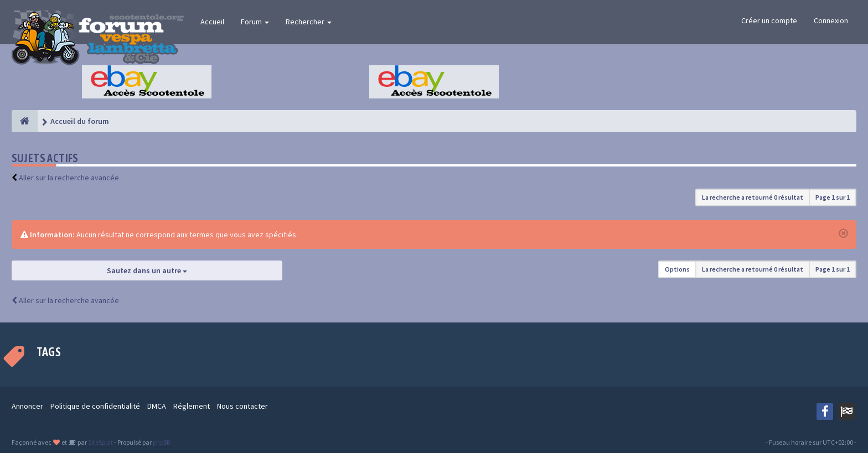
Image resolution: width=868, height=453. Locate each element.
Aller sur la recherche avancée (69, 178)
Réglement (192, 406)
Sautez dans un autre (147, 270)
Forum (255, 22)
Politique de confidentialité (95, 406)
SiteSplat (100, 442)
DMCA (157, 406)
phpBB (161, 442)
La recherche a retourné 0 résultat (753, 197)
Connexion (831, 20)
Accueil (212, 22)
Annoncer (27, 406)
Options (677, 269)
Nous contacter (242, 406)
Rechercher (309, 22)
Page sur (833, 197)
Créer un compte (769, 20)
